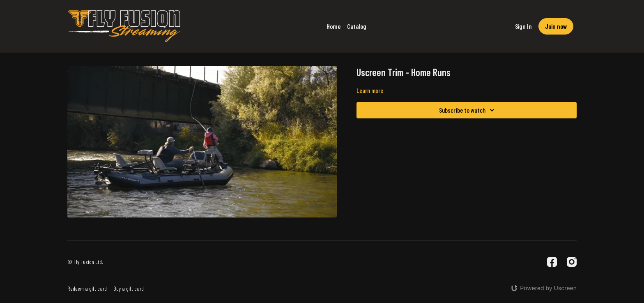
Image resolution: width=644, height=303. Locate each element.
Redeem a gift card (87, 288)
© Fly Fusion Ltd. (85, 262)
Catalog (357, 26)
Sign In (523, 26)
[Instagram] (572, 262)
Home (333, 26)
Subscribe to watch (468, 110)
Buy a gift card (129, 288)
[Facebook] (552, 262)
